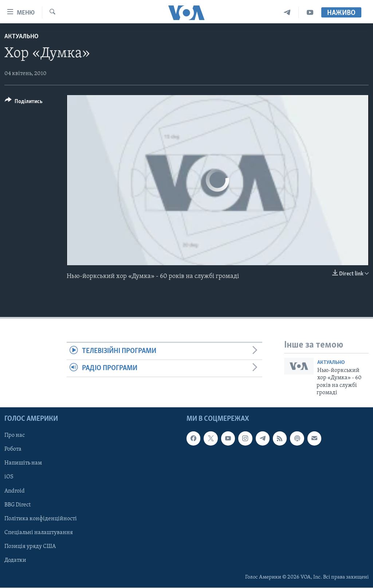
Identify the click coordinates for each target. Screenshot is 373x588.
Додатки (15, 560)
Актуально (21, 37)
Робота (13, 450)
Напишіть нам (23, 463)
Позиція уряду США (30, 546)
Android (15, 491)
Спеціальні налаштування (39, 533)
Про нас (15, 436)
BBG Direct (17, 505)
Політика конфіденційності (41, 519)
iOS (9, 477)
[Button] (24, 103)
